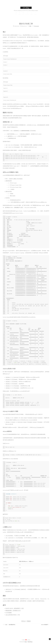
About (20, 14)
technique (27, 14)
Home (16, 14)
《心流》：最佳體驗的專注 (9, 625)
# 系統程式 (29, 621)
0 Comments (36, 25)
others (32, 14)
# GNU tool (23, 621)
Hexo (26, 642)
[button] (50, 639)
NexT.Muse (30, 642)
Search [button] (36, 14)
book (23, 14)
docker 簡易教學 (45, 625)
